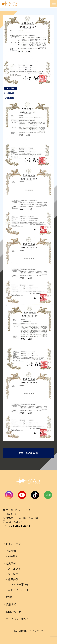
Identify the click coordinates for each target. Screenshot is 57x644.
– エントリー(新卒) (17, 584)
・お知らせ (9, 597)
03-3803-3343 (20, 526)
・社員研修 (9, 563)
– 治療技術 (12, 556)
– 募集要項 (12, 579)
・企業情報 (9, 551)
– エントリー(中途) (17, 590)
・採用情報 (9, 604)
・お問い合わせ (12, 612)
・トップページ (12, 543)
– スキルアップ (15, 569)
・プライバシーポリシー (17, 619)
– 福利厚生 (12, 574)
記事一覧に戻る (27, 453)
